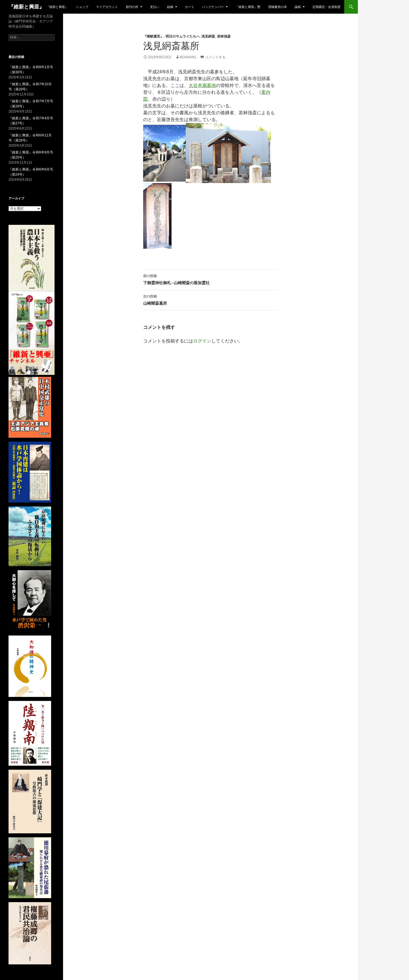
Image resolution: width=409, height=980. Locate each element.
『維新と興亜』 (26, 7)
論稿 (298, 7)
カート (190, 7)
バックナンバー (213, 7)
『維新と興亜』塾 (248, 7)
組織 (170, 7)
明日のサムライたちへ (183, 36)
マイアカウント (107, 7)
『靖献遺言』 (153, 36)
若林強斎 (224, 36)
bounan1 (188, 57)
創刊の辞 (132, 7)
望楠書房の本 (277, 7)
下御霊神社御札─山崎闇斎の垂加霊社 (210, 279)
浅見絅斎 (208, 36)
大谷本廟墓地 (202, 85)
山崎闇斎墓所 (210, 299)
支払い (155, 7)
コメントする (215, 57)
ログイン (202, 341)
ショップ (82, 7)
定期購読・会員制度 (326, 7)
